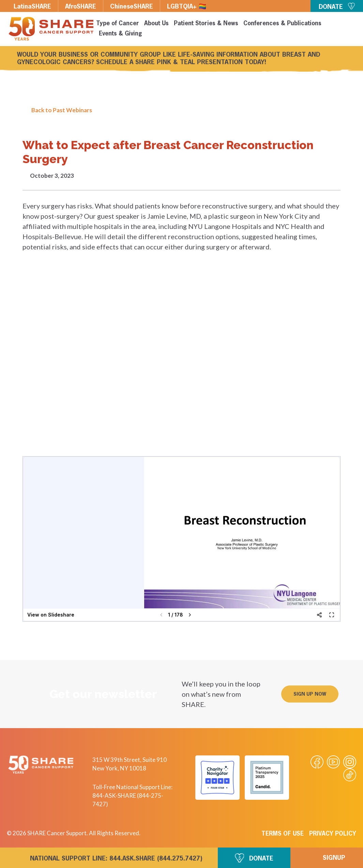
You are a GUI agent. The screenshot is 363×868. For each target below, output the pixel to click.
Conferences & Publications (282, 24)
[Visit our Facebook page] (317, 762)
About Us (156, 24)
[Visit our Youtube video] (333, 762)
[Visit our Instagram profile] (350, 762)
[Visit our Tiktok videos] (350, 775)
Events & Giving (120, 34)
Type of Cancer (118, 24)
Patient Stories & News (206, 24)
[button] (310, 694)
